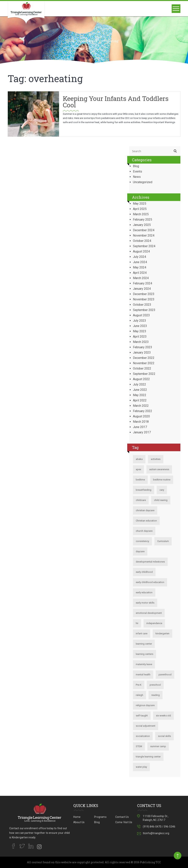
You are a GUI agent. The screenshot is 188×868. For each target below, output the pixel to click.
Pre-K (139, 685)
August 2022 (141, 379)
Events (137, 171)
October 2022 (142, 368)
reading (156, 695)
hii (137, 623)
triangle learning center (148, 757)
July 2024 (139, 257)
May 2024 (140, 267)
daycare (140, 551)
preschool (155, 685)
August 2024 (141, 251)
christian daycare (145, 510)
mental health (143, 675)
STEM (139, 746)
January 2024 (142, 289)
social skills (164, 736)
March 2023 (141, 342)
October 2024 (142, 241)
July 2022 (139, 384)
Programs (100, 817)
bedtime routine (162, 480)
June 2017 (140, 427)
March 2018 (141, 422)
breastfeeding (144, 490)
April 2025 (140, 209)
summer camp (158, 746)
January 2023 (142, 353)
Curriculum (163, 541)
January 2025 (142, 225)
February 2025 (143, 220)
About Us (79, 822)
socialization (143, 736)
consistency (142, 541)
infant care (142, 633)
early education (144, 592)
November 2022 (144, 363)
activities (156, 459)
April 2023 (140, 337)
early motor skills (145, 603)
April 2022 (140, 400)
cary (162, 490)
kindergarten (162, 633)
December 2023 (144, 294)
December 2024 (144, 230)
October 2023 (142, 305)
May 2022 (140, 395)
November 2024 (144, 235)
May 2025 (140, 204)
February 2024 (143, 283)
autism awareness (159, 469)
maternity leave (144, 664)
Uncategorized (143, 182)
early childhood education (150, 582)
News (137, 177)
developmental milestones (150, 562)
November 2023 (144, 299)
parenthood (165, 675)
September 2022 (144, 374)
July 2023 (139, 321)
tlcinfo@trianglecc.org (156, 833)
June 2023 (140, 326)
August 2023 (141, 315)
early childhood (144, 572)
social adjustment (146, 726)
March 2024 (141, 278)
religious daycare (145, 705)
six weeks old (163, 716)
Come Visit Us (124, 822)
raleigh (139, 695)
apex (138, 469)
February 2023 (143, 347)
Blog (136, 166)
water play (141, 767)
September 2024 (144, 246)
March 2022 (141, 406)
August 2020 (141, 416)
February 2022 (143, 411)
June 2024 (140, 262)
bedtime (140, 480)
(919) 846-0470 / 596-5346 (159, 827)
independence (154, 623)
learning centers (145, 654)
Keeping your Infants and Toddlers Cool (116, 102)
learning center (144, 644)
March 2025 (141, 214)
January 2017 (142, 432)
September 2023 (144, 310)
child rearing (161, 500)
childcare (141, 500)
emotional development (149, 613)
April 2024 (140, 273)
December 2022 (144, 358)
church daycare (144, 531)
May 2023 (140, 331)
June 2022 (140, 390)
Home (70, 41)
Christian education (146, 521)
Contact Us (122, 817)
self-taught (142, 716)
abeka (139, 459)
